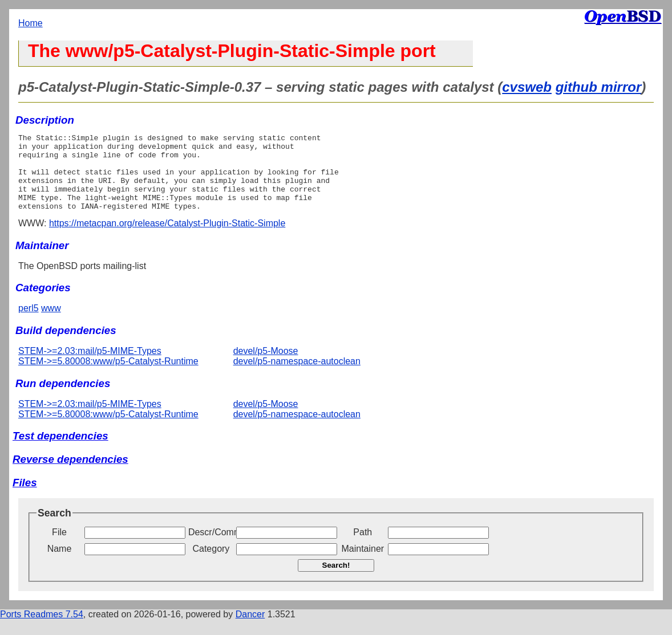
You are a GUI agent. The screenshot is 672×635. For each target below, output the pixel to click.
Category (211, 564)
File (59, 548)
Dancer (250, 630)
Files (25, 498)
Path (363, 548)
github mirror (599, 87)
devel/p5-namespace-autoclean (297, 376)
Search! (336, 581)
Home (31, 23)
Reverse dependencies (70, 475)
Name (60, 564)
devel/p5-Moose (266, 366)
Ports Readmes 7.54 (42, 630)
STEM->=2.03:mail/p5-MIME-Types (90, 366)
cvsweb (527, 87)
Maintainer (363, 564)
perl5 (29, 323)
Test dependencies (60, 451)
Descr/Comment (211, 548)
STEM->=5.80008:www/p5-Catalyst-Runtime (108, 376)
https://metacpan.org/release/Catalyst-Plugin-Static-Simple (167, 239)
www (51, 323)
